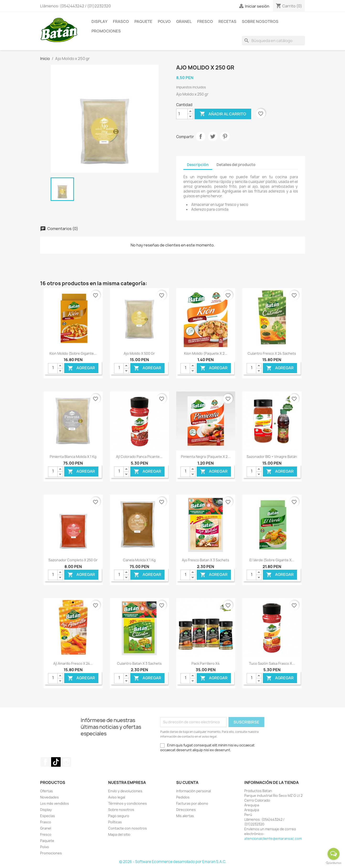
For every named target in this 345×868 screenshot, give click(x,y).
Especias (48, 816)
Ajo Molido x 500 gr (139, 353)
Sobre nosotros (121, 810)
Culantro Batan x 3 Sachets (139, 663)
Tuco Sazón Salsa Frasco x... (272, 663)
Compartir (201, 136)
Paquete (143, 21)
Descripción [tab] (198, 165)
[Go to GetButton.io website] (334, 863)
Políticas (115, 822)
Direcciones (186, 810)
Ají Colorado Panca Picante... (139, 457)
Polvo (164, 21)
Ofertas (46, 791)
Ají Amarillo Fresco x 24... (73, 663)
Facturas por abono (192, 803)
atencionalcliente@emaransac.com (273, 839)
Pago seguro (119, 816)
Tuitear (213, 136)
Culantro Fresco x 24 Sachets (272, 353)
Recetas (227, 21)
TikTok (56, 762)
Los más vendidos (55, 803)
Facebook (45, 762)
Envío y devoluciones (125, 791)
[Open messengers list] (334, 854)
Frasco (121, 21)
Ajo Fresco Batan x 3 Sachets (206, 560)
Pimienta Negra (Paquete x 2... (206, 457)
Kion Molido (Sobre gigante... (73, 353)
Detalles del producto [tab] (236, 165)
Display (99, 21)
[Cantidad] (182, 114)
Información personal (194, 791)
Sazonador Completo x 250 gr (73, 560)
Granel (184, 21)
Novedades (49, 797)
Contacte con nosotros (127, 828)
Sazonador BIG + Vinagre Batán (272, 457)
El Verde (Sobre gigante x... (272, 560)
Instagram (66, 762)
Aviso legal (117, 797)
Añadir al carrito (223, 114)
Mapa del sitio (119, 834)
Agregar (81, 368)
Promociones (106, 31)
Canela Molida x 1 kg (139, 560)
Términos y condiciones (127, 803)
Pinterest (225, 136)
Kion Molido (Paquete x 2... (206, 353)
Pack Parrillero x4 (206, 663)
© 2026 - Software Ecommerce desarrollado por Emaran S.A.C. (173, 862)
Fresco (205, 21)
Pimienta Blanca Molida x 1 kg (73, 457)
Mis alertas (185, 816)
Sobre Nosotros (260, 21)
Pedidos (183, 797)
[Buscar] (273, 41)
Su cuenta (187, 782)
